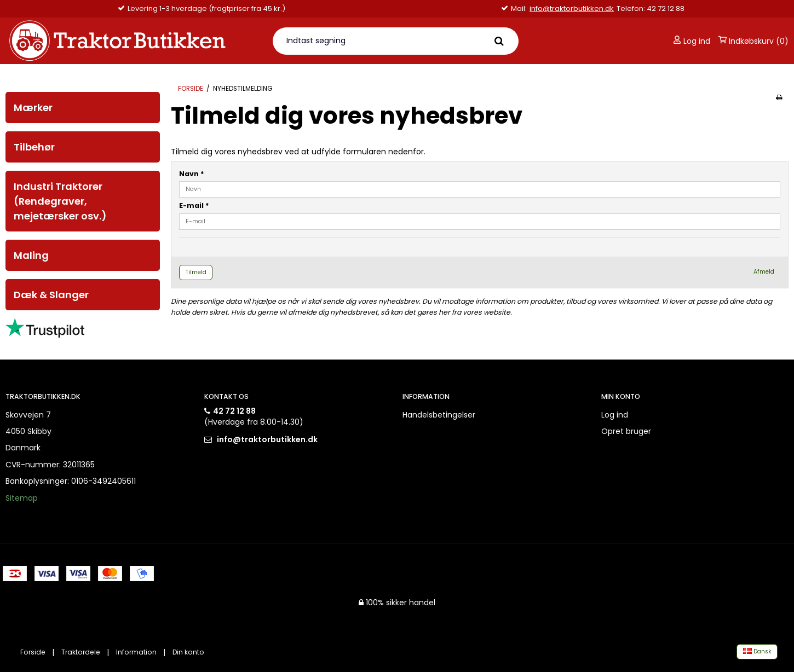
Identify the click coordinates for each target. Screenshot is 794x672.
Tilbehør (34, 147)
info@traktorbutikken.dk (572, 9)
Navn (192, 174)
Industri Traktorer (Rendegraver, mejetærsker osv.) (60, 201)
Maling (31, 255)
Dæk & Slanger (51, 295)
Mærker (33, 108)
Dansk (757, 651)
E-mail (194, 205)
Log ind (692, 41)
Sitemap (22, 498)
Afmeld (764, 272)
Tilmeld (196, 272)
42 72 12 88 (234, 411)
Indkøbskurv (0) (753, 41)
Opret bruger (626, 431)
